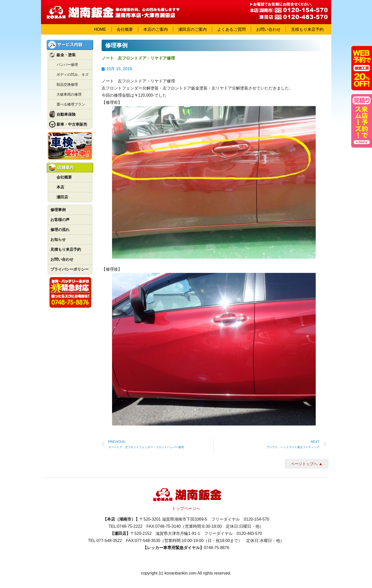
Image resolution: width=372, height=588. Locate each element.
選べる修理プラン (71, 104)
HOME (100, 29)
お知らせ (58, 239)
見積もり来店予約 (307, 29)
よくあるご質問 (231, 29)
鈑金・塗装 (66, 55)
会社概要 (125, 29)
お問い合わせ (268, 29)
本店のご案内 (156, 29)
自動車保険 (66, 114)
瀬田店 (62, 197)
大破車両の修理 (69, 94)
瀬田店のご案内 (192, 29)
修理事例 (58, 210)
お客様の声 (60, 220)
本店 (60, 187)
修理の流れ (60, 230)
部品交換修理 (67, 84)
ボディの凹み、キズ (73, 75)
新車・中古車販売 (72, 124)
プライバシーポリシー (70, 269)
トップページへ (186, 509)
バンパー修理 (67, 65)
